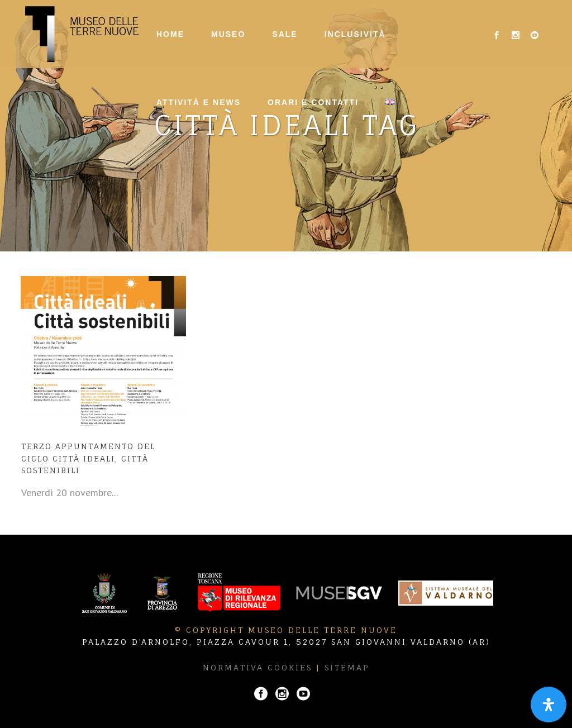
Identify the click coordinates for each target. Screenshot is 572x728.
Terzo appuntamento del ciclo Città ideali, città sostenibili (88, 458)
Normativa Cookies (258, 667)
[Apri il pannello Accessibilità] (549, 705)
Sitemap (347, 667)
